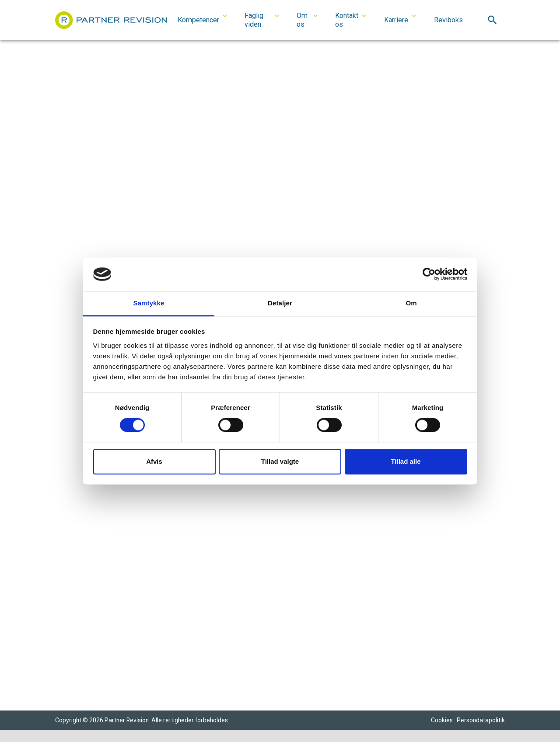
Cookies (442, 720)
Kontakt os (347, 20)
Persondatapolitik (481, 720)
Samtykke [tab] (149, 303)
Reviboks (448, 20)
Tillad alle (406, 461)
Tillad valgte (280, 461)
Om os (302, 20)
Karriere (396, 20)
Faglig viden (254, 20)
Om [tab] (411, 303)
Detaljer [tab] (280, 303)
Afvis (154, 461)
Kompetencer (198, 20)
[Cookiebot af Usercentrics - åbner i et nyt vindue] (429, 274)
